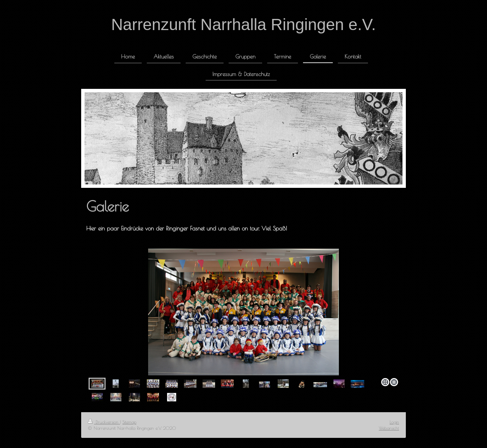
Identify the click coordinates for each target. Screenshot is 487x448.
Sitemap (129, 422)
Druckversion (104, 422)
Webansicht (389, 428)
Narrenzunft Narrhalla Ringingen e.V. (244, 24)
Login (394, 422)
